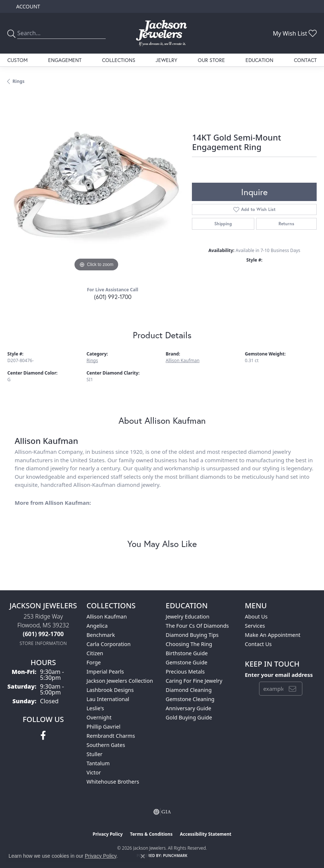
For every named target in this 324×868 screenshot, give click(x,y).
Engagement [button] (65, 60)
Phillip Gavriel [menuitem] (103, 727)
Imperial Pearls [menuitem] (105, 672)
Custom (17, 60)
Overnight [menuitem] (99, 717)
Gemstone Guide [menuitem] (187, 662)
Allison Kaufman (183, 360)
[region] (96, 184)
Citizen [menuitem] (95, 653)
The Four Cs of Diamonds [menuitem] (197, 626)
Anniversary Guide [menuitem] (189, 708)
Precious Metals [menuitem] (185, 672)
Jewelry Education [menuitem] (188, 617)
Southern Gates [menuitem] (106, 745)
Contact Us (258, 644)
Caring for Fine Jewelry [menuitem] (194, 681)
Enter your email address (279, 675)
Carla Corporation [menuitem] (109, 644)
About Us (256, 617)
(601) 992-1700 (113, 297)
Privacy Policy (108, 834)
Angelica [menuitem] (97, 626)
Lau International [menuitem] (108, 699)
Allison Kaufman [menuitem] (107, 617)
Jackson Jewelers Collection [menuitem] (120, 681)
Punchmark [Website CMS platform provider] (175, 856)
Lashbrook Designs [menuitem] (110, 690)
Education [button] (259, 60)
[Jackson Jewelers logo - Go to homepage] (162, 33)
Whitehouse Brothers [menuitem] (113, 782)
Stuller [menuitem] (94, 754)
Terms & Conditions (151, 834)
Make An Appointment (273, 635)
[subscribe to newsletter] (292, 689)
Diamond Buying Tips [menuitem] (192, 635)
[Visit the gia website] (162, 812)
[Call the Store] (43, 634)
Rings (19, 81)
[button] (27, 6)
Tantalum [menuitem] (98, 763)
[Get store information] (43, 643)
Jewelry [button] (166, 60)
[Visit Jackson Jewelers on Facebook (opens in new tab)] (43, 736)
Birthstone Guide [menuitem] (187, 653)
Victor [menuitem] (94, 772)
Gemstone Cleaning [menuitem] (190, 699)
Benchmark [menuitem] (101, 635)
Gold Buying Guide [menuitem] (189, 717)
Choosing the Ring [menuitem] (189, 644)
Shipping (223, 224)
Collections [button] (119, 60)
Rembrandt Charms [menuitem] (111, 736)
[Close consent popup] (143, 856)
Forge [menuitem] (94, 662)
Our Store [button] (211, 60)
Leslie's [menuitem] (95, 708)
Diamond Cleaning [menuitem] (189, 690)
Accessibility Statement (205, 834)
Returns (286, 224)
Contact (305, 60)
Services (255, 626)
